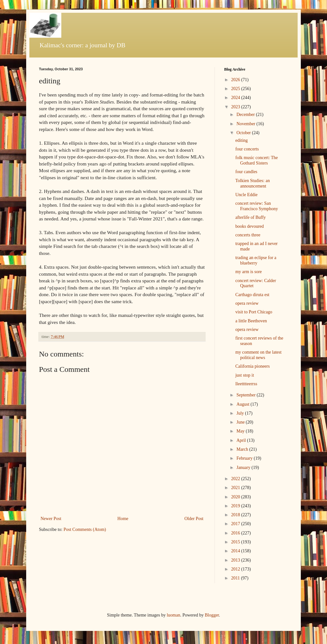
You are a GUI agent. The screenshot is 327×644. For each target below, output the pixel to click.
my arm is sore (249, 272)
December (246, 115)
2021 (236, 488)
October (244, 133)
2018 (236, 515)
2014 (236, 551)
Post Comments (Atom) (85, 529)
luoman (173, 615)
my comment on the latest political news (259, 355)
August (243, 404)
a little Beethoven (251, 321)
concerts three (248, 235)
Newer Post (51, 519)
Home (123, 519)
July (241, 413)
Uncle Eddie (247, 195)
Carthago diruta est (252, 295)
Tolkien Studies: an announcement (253, 183)
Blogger (212, 615)
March (243, 449)
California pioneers (253, 366)
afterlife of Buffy (251, 217)
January (244, 468)
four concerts (247, 149)
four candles (246, 172)
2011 (236, 578)
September (246, 395)
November (246, 124)
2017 (236, 524)
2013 (236, 560)
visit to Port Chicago (254, 312)
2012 (236, 569)
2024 (236, 98)
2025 (236, 89)
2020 (236, 497)
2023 (236, 107)
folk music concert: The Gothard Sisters (257, 160)
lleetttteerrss (246, 384)
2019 (236, 506)
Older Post (194, 519)
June (241, 422)
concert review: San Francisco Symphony (257, 206)
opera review (247, 303)
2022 (236, 479)
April (242, 440)
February (245, 458)
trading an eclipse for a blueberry (256, 260)
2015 (236, 542)
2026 (236, 80)
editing (242, 140)
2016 (236, 533)
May (241, 431)
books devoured (250, 226)
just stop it (245, 375)
